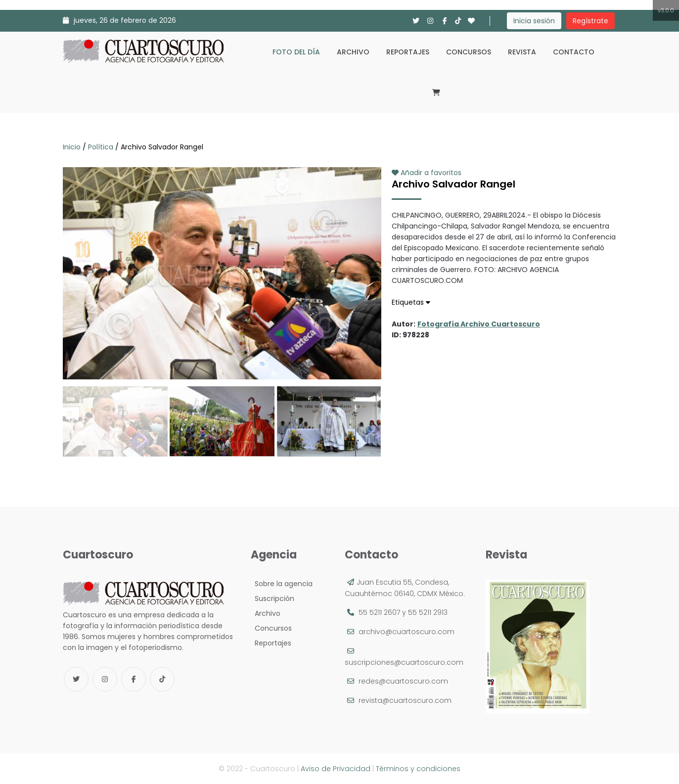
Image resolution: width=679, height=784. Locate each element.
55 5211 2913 (428, 612)
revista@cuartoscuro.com (405, 700)
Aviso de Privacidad (336, 769)
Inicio (73, 147)
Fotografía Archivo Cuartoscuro (479, 324)
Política (101, 147)
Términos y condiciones (418, 769)
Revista (522, 52)
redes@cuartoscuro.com (403, 681)
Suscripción (272, 599)
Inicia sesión (534, 21)
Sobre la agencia (282, 584)
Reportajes (408, 52)
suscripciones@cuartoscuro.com (404, 662)
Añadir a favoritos (427, 173)
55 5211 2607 (379, 612)
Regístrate (590, 21)
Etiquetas (411, 302)
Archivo (353, 52)
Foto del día (296, 52)
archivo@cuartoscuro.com (407, 632)
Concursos (469, 52)
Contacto (574, 52)
